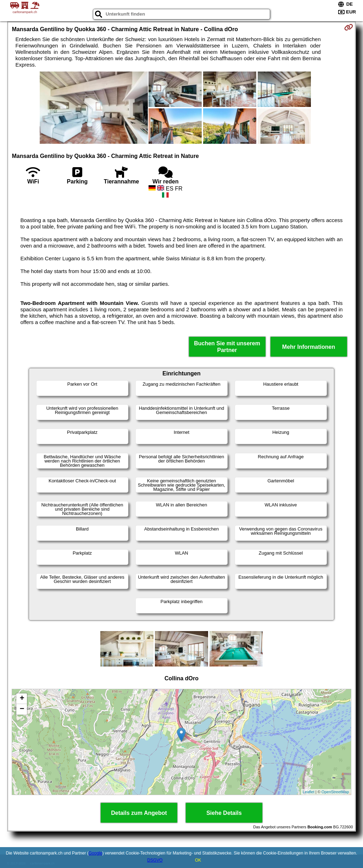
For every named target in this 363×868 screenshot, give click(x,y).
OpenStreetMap (335, 792)
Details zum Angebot (139, 813)
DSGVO (155, 860)
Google (96, 853)
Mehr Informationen (309, 347)
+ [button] (22, 699)
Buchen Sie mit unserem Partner (227, 347)
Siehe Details (224, 813)
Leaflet (309, 792)
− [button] (22, 709)
